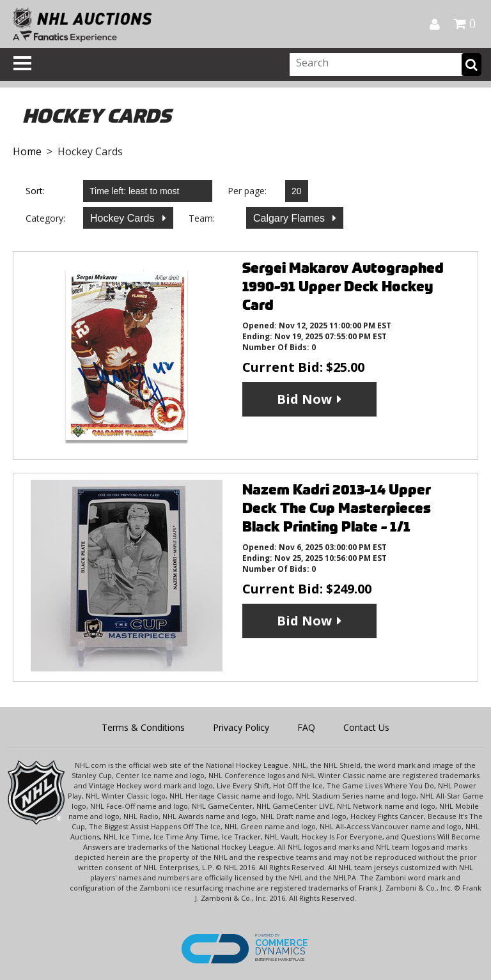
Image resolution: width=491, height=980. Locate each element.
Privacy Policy (241, 727)
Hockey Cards (124, 218)
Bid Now (304, 399)
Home (27, 151)
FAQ (306, 727)
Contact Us (366, 727)
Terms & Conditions (143, 727)
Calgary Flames (290, 218)
